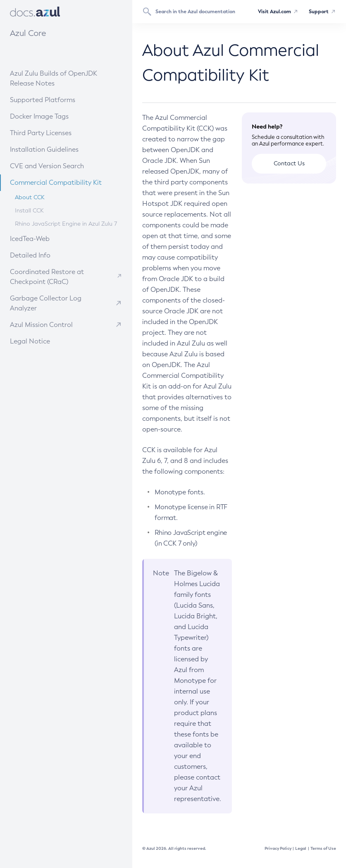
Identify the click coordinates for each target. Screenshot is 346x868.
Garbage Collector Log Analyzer (46, 303)
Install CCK (29, 211)
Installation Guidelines (58, 149)
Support (319, 12)
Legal (301, 848)
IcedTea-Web (50, 238)
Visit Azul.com (274, 12)
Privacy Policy (278, 848)
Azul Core (28, 33)
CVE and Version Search (59, 166)
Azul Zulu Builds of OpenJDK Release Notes (54, 78)
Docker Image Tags (39, 116)
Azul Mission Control (41, 325)
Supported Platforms (43, 100)
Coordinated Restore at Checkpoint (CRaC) (47, 277)
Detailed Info (51, 255)
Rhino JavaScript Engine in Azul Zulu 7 (66, 224)
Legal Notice (30, 341)
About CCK (30, 197)
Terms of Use (323, 848)
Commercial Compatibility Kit (63, 182)
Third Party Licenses (41, 133)
